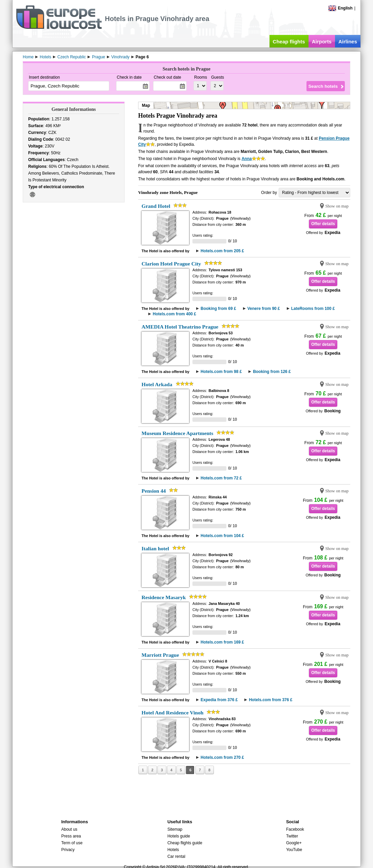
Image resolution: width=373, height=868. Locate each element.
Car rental (176, 856)
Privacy (68, 850)
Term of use (72, 843)
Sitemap (175, 829)
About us (69, 829)
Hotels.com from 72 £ (221, 478)
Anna (247, 159)
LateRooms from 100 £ (313, 309)
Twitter (292, 836)
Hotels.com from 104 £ (222, 536)
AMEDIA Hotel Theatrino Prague (180, 327)
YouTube (294, 850)
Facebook (295, 829)
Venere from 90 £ (264, 309)
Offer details (323, 224)
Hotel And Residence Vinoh (172, 713)
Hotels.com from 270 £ (222, 757)
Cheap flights (289, 42)
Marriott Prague (160, 655)
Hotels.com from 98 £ (221, 372)
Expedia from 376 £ (219, 700)
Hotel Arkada (157, 384)
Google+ (294, 843)
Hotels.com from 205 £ (222, 251)
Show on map (337, 206)
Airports (322, 42)
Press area (71, 836)
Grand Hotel (156, 206)
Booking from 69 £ (218, 309)
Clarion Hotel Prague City (171, 264)
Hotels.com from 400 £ (174, 314)
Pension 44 (154, 491)
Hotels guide (179, 836)
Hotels (173, 850)
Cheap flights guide (185, 843)
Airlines (348, 42)
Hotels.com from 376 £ (271, 700)
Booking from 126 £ (272, 372)
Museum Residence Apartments (177, 433)
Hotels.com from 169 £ (222, 642)
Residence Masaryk (164, 597)
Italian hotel (155, 548)
